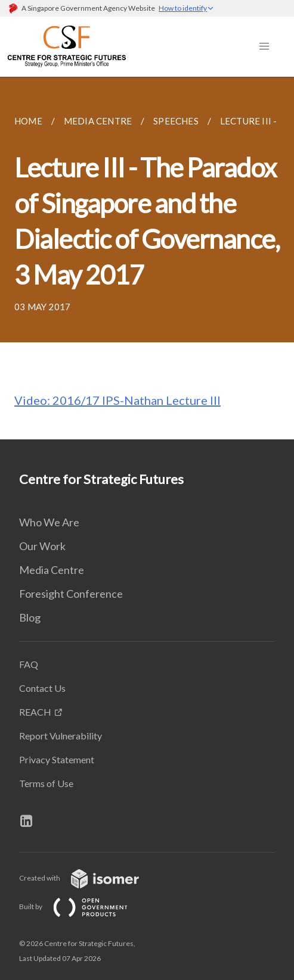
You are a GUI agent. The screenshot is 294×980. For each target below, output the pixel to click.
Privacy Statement (57, 759)
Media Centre (52, 570)
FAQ (29, 664)
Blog (30, 617)
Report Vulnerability (61, 736)
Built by (83, 906)
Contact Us (42, 688)
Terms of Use (46, 783)
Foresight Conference (71, 594)
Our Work (42, 546)
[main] (147, 258)
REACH (35, 712)
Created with (89, 878)
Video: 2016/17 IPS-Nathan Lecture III (117, 400)
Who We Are (49, 522)
